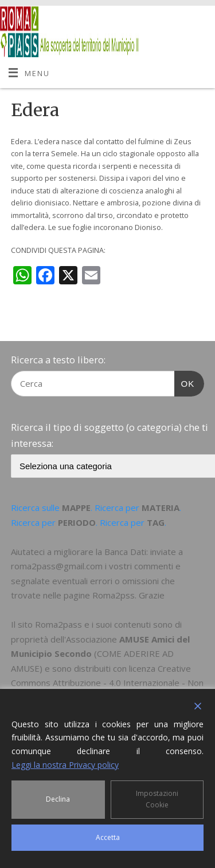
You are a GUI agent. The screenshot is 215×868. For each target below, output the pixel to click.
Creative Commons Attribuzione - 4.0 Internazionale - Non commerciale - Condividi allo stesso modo (107, 683)
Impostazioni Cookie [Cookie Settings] (157, 799)
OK (185, 382)
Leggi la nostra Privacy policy (65, 765)
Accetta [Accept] (108, 837)
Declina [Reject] (58, 799)
